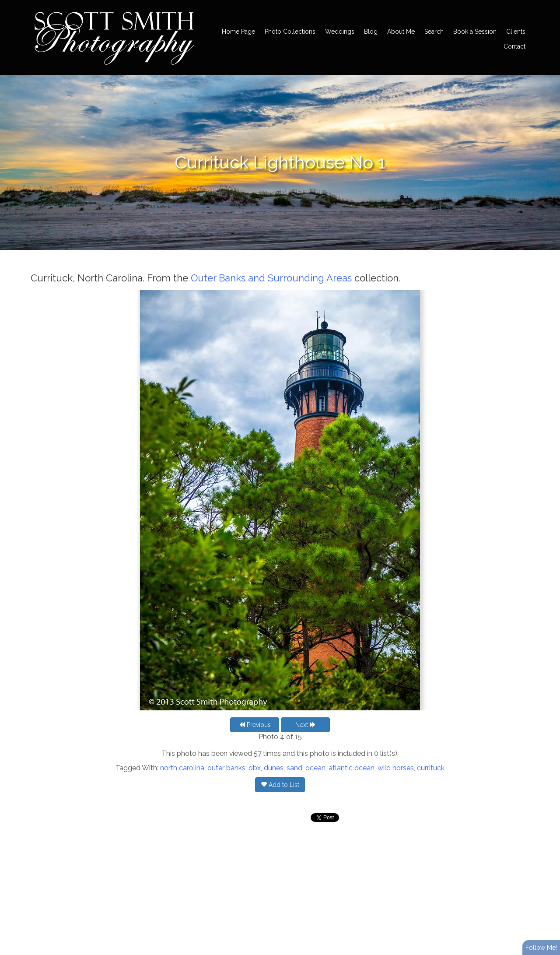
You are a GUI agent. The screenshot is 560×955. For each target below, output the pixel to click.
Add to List (280, 785)
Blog (371, 32)
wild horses (396, 768)
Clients (516, 32)
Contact (514, 46)
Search (434, 32)
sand (294, 768)
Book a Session (475, 32)
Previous (255, 725)
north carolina (182, 768)
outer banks (226, 768)
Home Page (238, 32)
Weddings (340, 32)
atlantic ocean (352, 768)
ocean (315, 768)
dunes (274, 768)
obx (255, 768)
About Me (401, 32)
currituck (431, 768)
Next (306, 725)
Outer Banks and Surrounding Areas (271, 278)
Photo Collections (290, 32)
